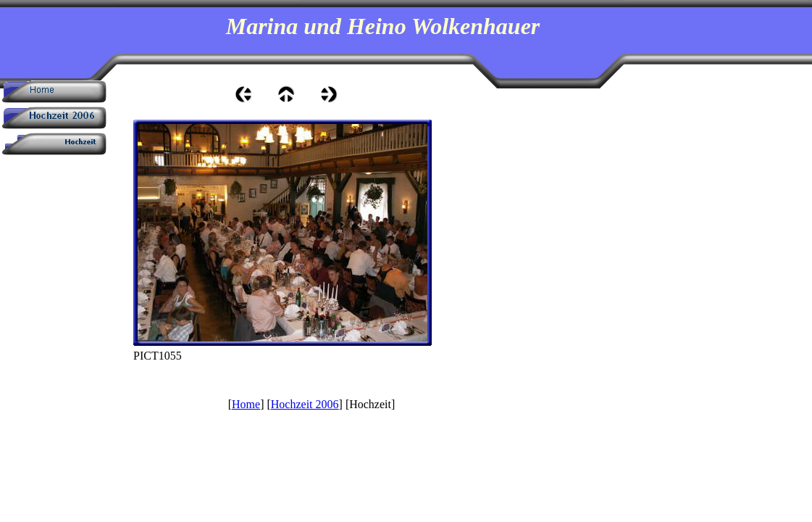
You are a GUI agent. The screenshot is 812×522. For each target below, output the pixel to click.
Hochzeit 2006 (305, 404)
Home (246, 404)
